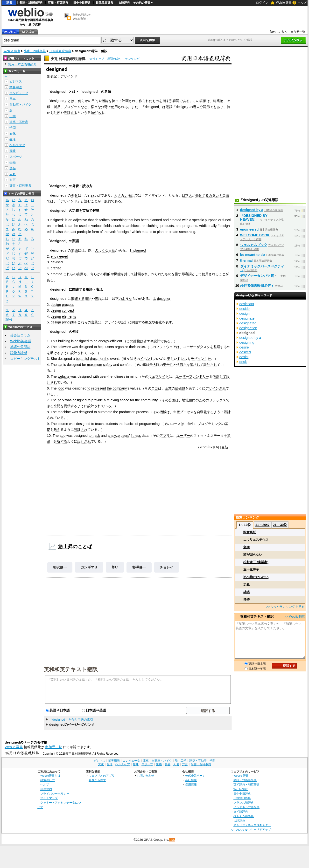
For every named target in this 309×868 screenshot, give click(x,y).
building (64, 341)
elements (69, 316)
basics (130, 424)
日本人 (187, 195)
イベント (147, 359)
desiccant (247, 304)
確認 (246, 592)
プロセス (187, 412)
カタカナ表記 (124, 195)
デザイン (111, 322)
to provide (95, 400)
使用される (119, 107)
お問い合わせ (146, 776)
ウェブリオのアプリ (102, 776)
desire (244, 347)
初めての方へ (279, 32)
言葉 (203, 101)
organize (122, 347)
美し (170, 359)
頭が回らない (253, 555)
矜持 (246, 599)
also (60, 232)
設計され (77, 353)
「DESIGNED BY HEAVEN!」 (254, 218)
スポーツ (16, 157)
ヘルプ (302, 3)
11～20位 (262, 525)
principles (69, 322)
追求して (197, 365)
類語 (75, 250)
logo (61, 388)
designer (164, 299)
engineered (59, 256)
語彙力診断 (19, 353)
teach (99, 424)
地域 (185, 400)
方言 (13, 180)
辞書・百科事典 (35, 51)
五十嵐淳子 (251, 570)
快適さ (182, 365)
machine (64, 412)
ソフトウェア (166, 347)
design (181, 107)
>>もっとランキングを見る (285, 607)
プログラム (72, 107)
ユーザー (190, 347)
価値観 (180, 388)
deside (245, 309)
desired (245, 352)
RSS (172, 840)
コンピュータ (19, 93)
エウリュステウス (256, 540)
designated (248, 323)
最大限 (154, 365)
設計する (70, 113)
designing (247, 342)
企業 (168, 388)
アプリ (165, 436)
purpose (211, 220)
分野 (104, 107)
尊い (115, 567)
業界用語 (16, 87)
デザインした (201, 359)
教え (57, 430)
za (93, 195)
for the (104, 359)
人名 (13, 174)
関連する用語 (81, 299)
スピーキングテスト (25, 359)
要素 (159, 322)
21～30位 (280, 525)
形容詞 (174, 101)
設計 (125, 322)
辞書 (9, 3)
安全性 (168, 365)
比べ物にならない (256, 577)
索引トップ (97, 59)
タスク (205, 347)
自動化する (205, 412)
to (154, 232)
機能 (105, 101)
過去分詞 (200, 107)
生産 (176, 412)
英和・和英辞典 (58, 3)
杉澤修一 (139, 567)
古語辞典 (124, 3)
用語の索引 (114, 59)
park (61, 400)
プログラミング (210, 424)
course (63, 424)
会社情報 (191, 780)
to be (93, 341)
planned (156, 220)
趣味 (13, 151)
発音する (202, 195)
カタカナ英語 (219, 195)
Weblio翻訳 (241, 789)
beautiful (82, 359)
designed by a (252, 210)
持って (117, 101)
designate (247, 318)
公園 (172, 400)
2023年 (205, 447)
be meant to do (253, 255)
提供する (70, 406)
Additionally (208, 226)
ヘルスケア (17, 145)
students (111, 424)
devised (57, 262)
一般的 (106, 201)
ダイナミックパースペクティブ (262, 268)
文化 (13, 133)
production (127, 412)
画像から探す (97, 780)
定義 (246, 584)
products (167, 226)
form (95, 232)
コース (176, 424)
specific (198, 220)
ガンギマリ (89, 567)
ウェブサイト (159, 376)
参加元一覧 (298, 32)
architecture (136, 226)
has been (141, 220)
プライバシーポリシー (55, 794)
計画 (57, 113)
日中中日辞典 (82, 3)
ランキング (132, 59)
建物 (137, 341)
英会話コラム (20, 335)
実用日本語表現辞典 (68, 59)
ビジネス (16, 81)
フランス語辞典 (244, 803)
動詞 (169, 107)
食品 (13, 168)
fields (108, 226)
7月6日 (216, 447)
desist (244, 357)
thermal (246, 260)
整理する (220, 347)
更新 (225, 447)
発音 (75, 195)
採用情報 (191, 784)
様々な (96, 107)
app (63, 436)
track (96, 436)
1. (131, 250)
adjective (80, 220)
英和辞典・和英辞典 (246, 784)
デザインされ (216, 388)
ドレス (182, 359)
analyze (114, 436)
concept (68, 310)
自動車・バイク (20, 105)
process (68, 305)
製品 (57, 107)
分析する (60, 441)
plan (160, 232)
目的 (95, 101)
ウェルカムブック (254, 245)
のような (102, 250)
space (124, 400)
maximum (94, 365)
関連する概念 (142, 322)
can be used (77, 226)
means (147, 232)
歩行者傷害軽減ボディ (257, 286)
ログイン (262, 3)
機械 (163, 412)
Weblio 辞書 (284, 3)
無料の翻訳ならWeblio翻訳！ (82, 17)
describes (102, 220)
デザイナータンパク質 (257, 276)
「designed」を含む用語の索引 (71, 720)
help (101, 347)
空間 (57, 406)
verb (113, 232)
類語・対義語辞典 (31, 3)
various (97, 226)
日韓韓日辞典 (105, 3)
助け (54, 353)
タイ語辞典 (241, 811)
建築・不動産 (19, 122)
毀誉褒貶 (250, 532)
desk (243, 362)
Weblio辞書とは (50, 776)
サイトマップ (49, 798)
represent (99, 388)
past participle (80, 232)
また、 (136, 107)
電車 (13, 99)
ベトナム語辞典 (244, 816)
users (110, 347)
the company (117, 388)
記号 (9, 320)
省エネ (148, 341)
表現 (98, 299)
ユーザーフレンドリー (192, 376)
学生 (191, 424)
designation (248, 328)
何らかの (85, 101)
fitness (136, 436)
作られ (144, 101)
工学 (13, 116)
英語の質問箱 (20, 347)
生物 (13, 162)
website (64, 376)
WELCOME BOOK (255, 235)
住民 (192, 400)
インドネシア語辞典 (246, 807)
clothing (153, 226)
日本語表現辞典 (60, 51)
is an (69, 220)
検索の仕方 (48, 780)
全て (7, 77)
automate (105, 412)
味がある (98, 113)
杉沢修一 (60, 567)
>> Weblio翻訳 (295, 617)
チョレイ (167, 567)
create (173, 232)
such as (119, 226)
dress (94, 359)
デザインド (69, 76)
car (60, 365)
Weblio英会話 (21, 341)
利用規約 (46, 789)
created (176, 220)
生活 (13, 139)
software (64, 347)
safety (108, 365)
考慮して (219, 376)
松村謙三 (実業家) (256, 562)
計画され (129, 101)
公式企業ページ (195, 776)
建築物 (218, 101)
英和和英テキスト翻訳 (71, 669)
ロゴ (155, 388)
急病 (246, 547)
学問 (13, 128)
